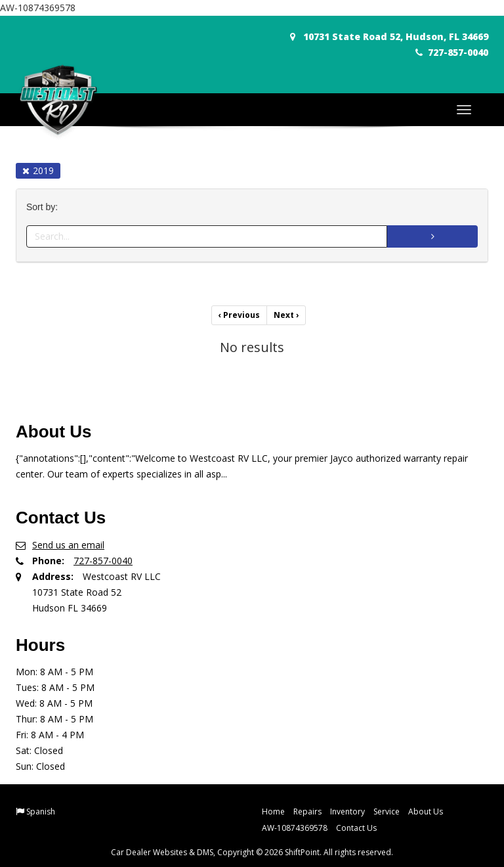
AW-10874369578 (295, 828)
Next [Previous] (286, 315)
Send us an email (68, 545)
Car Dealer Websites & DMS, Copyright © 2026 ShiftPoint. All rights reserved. (252, 852)
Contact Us (356, 828)
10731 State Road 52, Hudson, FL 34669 (389, 36)
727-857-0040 (452, 52)
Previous (239, 315)
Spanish (41, 811)
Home (273, 811)
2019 (38, 170)
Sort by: (45, 207)
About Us (426, 811)
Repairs (307, 811)
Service (387, 811)
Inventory (347, 811)
